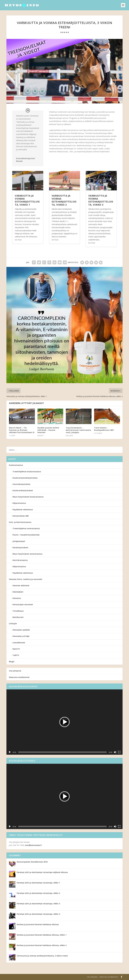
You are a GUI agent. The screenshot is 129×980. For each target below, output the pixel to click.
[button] (64, 722)
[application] (64, 722)
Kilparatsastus (19, 503)
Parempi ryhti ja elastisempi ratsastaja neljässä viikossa (42, 872)
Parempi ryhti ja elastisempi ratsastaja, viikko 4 (38, 914)
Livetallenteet (19, 643)
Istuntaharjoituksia (21, 484)
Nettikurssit (18, 617)
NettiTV (16, 649)
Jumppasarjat (19, 541)
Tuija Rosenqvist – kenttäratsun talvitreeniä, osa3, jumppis (79, 430)
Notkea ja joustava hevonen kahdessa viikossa (38, 924)
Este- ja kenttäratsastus (20, 522)
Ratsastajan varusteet (23, 604)
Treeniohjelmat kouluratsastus (27, 472)
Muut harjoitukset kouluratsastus (28, 497)
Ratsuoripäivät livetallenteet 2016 (32, 862)
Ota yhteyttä (15, 671)
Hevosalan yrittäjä (21, 636)
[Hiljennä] (115, 752)
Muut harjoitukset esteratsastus (27, 554)
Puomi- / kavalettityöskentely (26, 535)
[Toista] (10, 752)
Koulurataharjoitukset (23, 490)
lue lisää (18, 240)
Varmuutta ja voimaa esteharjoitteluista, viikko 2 (64, 200)
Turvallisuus (18, 611)
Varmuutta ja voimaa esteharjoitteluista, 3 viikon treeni (42, 956)
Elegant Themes (23, 977)
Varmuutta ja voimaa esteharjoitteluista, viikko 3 (101, 200)
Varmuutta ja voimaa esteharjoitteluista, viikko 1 (27, 200)
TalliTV (16, 655)
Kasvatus (17, 598)
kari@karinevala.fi (33, 845)
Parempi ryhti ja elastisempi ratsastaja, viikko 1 (38, 883)
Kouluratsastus (16, 465)
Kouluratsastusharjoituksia (25, 478)
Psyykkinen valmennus (23, 510)
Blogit (12, 662)
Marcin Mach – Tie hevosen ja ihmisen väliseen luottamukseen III (22, 430)
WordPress (49, 977)
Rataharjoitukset (20, 548)
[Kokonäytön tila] (119, 752)
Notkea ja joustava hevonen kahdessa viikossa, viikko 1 (42, 935)
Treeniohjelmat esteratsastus (26, 528)
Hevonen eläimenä (21, 586)
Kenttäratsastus (20, 560)
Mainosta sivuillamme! (19, 677)
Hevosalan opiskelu (21, 630)
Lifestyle (13, 624)
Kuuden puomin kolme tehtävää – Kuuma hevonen (48, 430)
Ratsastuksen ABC (21, 516)
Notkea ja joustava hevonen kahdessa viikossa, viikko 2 (42, 945)
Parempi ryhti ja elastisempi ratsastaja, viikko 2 (38, 893)
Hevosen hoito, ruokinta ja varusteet (26, 579)
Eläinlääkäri (18, 592)
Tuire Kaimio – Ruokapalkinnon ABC (104, 429)
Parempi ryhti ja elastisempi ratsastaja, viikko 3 (38, 904)
